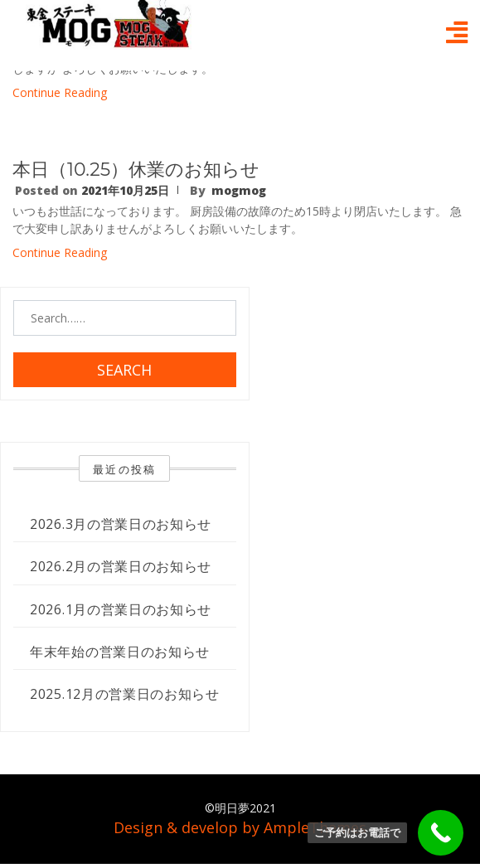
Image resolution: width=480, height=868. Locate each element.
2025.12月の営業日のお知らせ (125, 694)
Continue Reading (60, 92)
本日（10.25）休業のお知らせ (136, 170)
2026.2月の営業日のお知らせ (121, 566)
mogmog (239, 190)
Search (124, 370)
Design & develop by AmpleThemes (240, 827)
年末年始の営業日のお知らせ (120, 652)
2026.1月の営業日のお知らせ (121, 609)
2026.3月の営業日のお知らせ (121, 524)
